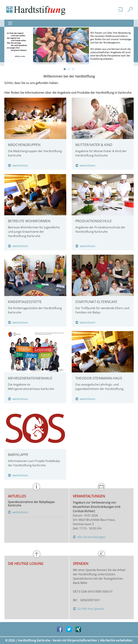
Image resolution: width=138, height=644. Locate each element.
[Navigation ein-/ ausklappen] (11, 23)
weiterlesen (20, 165)
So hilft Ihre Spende (91, 609)
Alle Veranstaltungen (91, 537)
